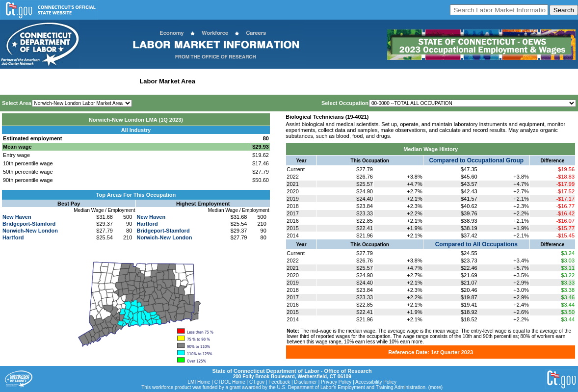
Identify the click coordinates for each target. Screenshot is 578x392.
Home (12, 81)
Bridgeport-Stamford (29, 224)
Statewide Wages (51, 81)
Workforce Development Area (243, 81)
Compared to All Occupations (476, 244)
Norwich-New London (30, 231)
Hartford (13, 237)
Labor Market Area (167, 81)
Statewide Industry (107, 81)
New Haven (17, 217)
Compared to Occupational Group (476, 160)
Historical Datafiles (317, 81)
